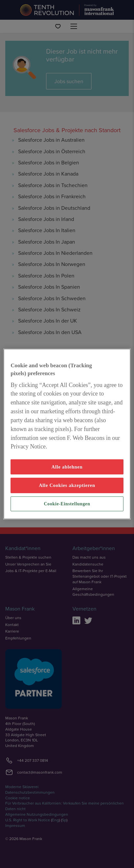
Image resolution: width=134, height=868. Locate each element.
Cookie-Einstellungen (67, 504)
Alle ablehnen (67, 467)
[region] (67, 434)
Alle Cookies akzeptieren (67, 485)
